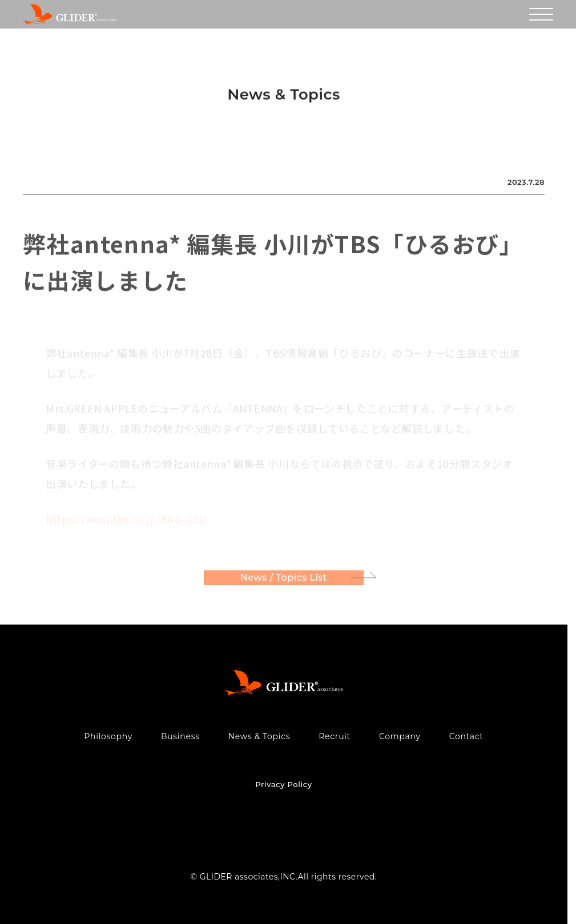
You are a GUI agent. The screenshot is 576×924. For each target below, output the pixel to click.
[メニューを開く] (541, 14)
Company (400, 736)
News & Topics (259, 736)
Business (180, 736)
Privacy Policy (283, 784)
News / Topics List (284, 579)
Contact (466, 736)
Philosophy (108, 736)
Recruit (335, 736)
